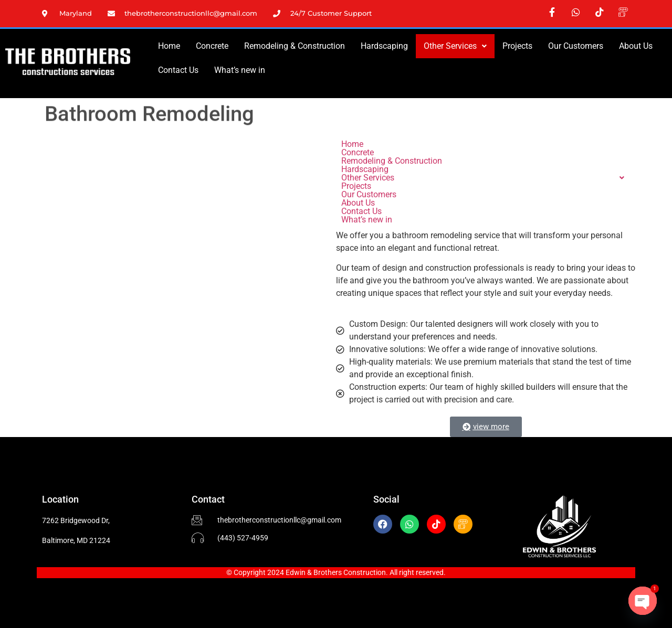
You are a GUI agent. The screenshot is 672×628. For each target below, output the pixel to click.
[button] (455, 46)
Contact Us (178, 70)
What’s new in (240, 70)
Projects (517, 46)
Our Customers (576, 46)
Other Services (455, 46)
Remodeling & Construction (295, 46)
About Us (636, 46)
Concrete (212, 46)
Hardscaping (384, 46)
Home (169, 46)
